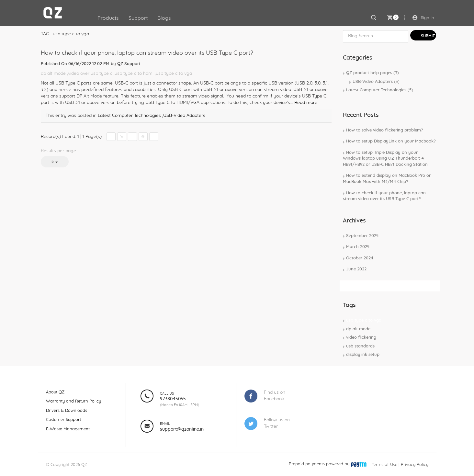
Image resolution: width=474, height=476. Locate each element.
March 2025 (358, 247)
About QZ (55, 392)
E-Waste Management (68, 429)
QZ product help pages (372, 73)
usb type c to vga (364, 320)
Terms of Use (384, 465)
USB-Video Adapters (376, 82)
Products (108, 18)
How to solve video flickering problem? (385, 130)
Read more (306, 103)
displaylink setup (363, 355)
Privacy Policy (415, 465)
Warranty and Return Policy (73, 401)
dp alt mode (53, 74)
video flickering (361, 338)
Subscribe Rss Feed (364, 286)
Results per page (58, 151)
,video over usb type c (90, 74)
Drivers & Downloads (67, 411)
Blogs (164, 18)
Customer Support (63, 420)
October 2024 (360, 258)
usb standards (360, 346)
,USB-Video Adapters (184, 116)
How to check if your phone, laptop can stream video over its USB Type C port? (147, 53)
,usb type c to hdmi (134, 74)
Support (138, 18)
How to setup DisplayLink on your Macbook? (391, 141)
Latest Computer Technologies (129, 116)
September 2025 (362, 236)
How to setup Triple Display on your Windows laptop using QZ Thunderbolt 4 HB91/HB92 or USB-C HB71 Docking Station (385, 159)
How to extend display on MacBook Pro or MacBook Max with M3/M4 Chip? (387, 179)
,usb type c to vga (173, 74)
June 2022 (356, 269)
